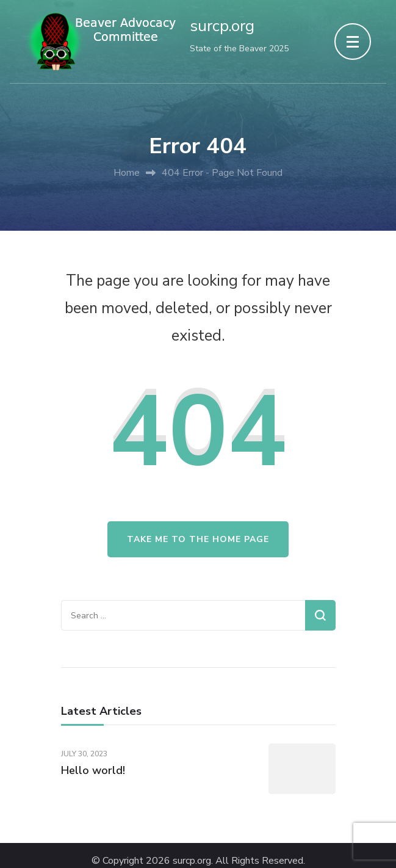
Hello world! (93, 770)
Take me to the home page (198, 539)
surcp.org (222, 26)
